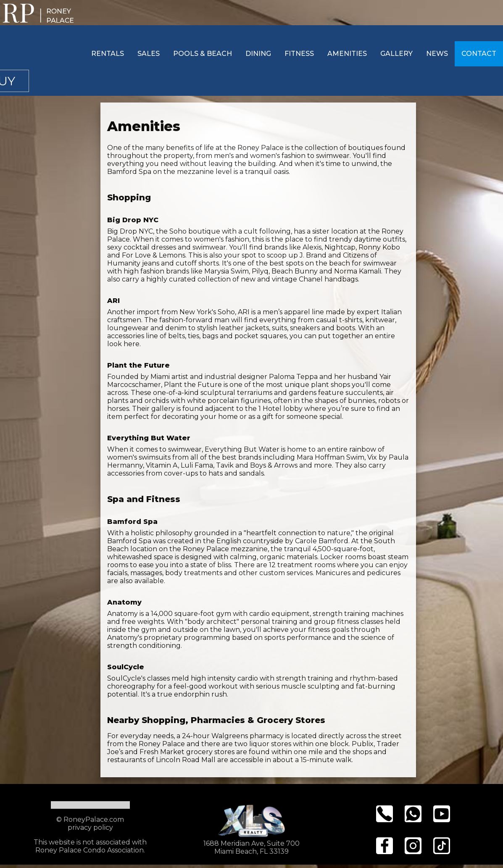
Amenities (347, 54)
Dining (258, 54)
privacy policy (90, 827)
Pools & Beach (203, 54)
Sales (149, 54)
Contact (479, 54)
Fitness (299, 54)
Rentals (108, 54)
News (437, 54)
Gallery (396, 54)
